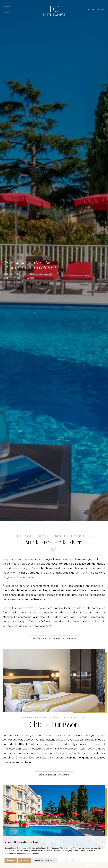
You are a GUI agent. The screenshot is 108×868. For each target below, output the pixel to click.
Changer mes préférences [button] (44, 860)
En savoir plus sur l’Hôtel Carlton (54, 639)
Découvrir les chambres (54, 775)
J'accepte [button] (11, 860)
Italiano (100, 10)
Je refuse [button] (24, 860)
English (90, 10)
